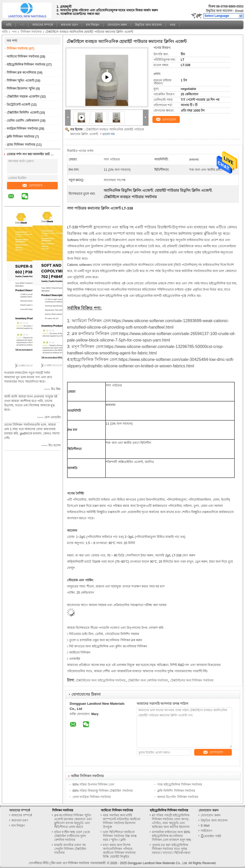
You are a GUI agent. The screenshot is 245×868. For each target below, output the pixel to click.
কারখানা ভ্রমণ (69, 25)
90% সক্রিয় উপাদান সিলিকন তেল (93, 785)
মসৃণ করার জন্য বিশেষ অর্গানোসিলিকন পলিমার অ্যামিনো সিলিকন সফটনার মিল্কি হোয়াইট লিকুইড (119, 851)
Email (239, 11)
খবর (173, 25)
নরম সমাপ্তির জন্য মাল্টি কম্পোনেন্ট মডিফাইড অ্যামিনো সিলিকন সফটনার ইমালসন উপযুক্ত (122, 821)
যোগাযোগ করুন (117, 25)
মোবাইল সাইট (211, 836)
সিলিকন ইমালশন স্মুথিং (21, 89)
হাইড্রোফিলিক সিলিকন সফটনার (26, 65)
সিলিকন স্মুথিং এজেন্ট (20, 81)
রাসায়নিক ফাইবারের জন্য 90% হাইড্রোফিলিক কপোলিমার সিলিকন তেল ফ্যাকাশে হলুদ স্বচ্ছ (171, 836)
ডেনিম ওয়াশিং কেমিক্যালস (23, 121)
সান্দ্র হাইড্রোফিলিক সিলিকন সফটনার (180, 785)
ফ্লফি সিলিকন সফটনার (21, 137)
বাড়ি (9, 25)
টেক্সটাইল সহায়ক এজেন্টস (23, 97)
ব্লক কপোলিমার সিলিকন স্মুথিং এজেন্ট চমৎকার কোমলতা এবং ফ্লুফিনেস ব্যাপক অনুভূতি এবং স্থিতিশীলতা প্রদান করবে (73, 821)
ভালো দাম (109, 134)
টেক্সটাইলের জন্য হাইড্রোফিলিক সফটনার (101, 680)
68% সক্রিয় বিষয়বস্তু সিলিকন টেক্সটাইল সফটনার (103, 791)
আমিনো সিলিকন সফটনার (23, 57)
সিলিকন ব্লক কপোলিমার (21, 73)
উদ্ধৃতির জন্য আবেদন (219, 11)
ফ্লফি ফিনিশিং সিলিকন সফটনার (176, 791)
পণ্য (22, 25)
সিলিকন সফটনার (31, 32)
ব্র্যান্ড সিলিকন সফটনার (21, 145)
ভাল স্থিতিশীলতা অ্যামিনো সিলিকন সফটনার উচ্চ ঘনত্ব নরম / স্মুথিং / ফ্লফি (120, 836)
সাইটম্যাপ (206, 831)
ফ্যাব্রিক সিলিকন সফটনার (22, 129)
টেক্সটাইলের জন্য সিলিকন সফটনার (192, 680)
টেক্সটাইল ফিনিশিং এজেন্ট (23, 113)
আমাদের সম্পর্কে (43, 25)
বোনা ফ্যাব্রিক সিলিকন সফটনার (92, 797)
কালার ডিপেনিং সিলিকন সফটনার (178, 797)
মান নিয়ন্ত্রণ (93, 25)
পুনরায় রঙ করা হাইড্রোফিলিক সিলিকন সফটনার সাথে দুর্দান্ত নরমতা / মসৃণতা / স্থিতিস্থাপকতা (171, 849)
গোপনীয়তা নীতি (39, 863)
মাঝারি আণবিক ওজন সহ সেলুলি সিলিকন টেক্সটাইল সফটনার (70, 849)
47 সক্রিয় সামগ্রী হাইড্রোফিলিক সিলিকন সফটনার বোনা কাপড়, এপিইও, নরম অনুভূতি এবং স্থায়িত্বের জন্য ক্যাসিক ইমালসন (171, 821)
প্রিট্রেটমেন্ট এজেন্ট (18, 105)
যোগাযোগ (32, 185)
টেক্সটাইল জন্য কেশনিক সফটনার (148, 680)
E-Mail (205, 826)
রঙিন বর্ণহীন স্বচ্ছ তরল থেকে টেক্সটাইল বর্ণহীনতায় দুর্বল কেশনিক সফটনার (72, 836)
